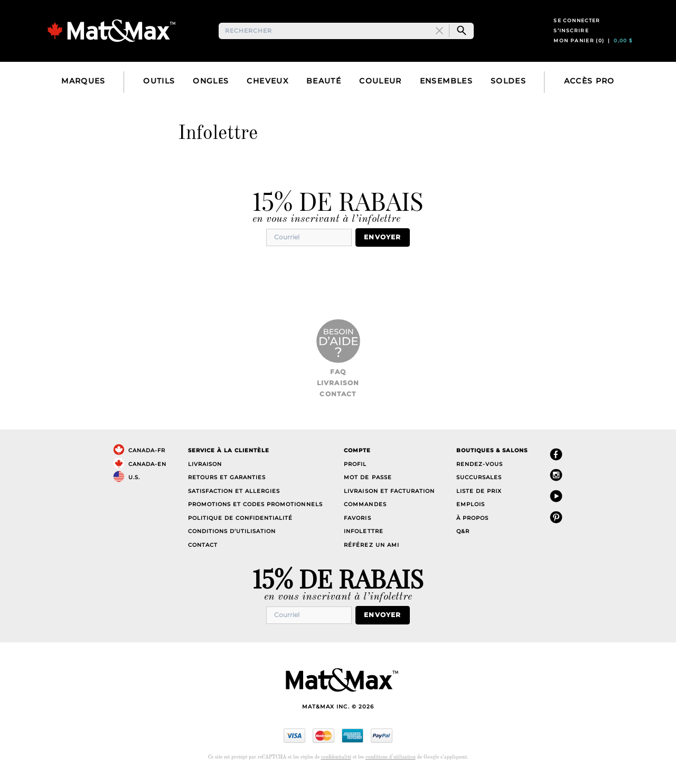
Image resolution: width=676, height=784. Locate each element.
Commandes (365, 514)
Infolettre (363, 541)
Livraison (338, 392)
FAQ (338, 381)
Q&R (463, 541)
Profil (355, 473)
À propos (472, 527)
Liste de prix (479, 500)
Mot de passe (368, 487)
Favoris (357, 527)
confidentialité (336, 766)
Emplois (471, 514)
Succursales (479, 487)
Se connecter (577, 26)
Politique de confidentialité (241, 527)
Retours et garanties (227, 487)
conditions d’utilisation (391, 766)
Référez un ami (371, 554)
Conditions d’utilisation (232, 541)
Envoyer (387, 247)
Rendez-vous (480, 473)
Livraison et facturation (389, 500)
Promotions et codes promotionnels (255, 514)
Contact (338, 403)
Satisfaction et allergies (234, 500)
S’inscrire (571, 36)
